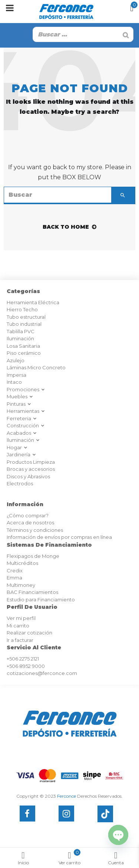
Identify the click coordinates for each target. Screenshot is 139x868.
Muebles (20, 396)
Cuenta (116, 859)
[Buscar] (126, 35)
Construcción (26, 425)
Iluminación (23, 440)
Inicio (23, 859)
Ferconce (67, 796)
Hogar (17, 447)
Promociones (26, 389)
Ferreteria (22, 418)
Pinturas (19, 404)
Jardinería (21, 454)
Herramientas (26, 411)
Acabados (22, 433)
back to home (69, 227)
